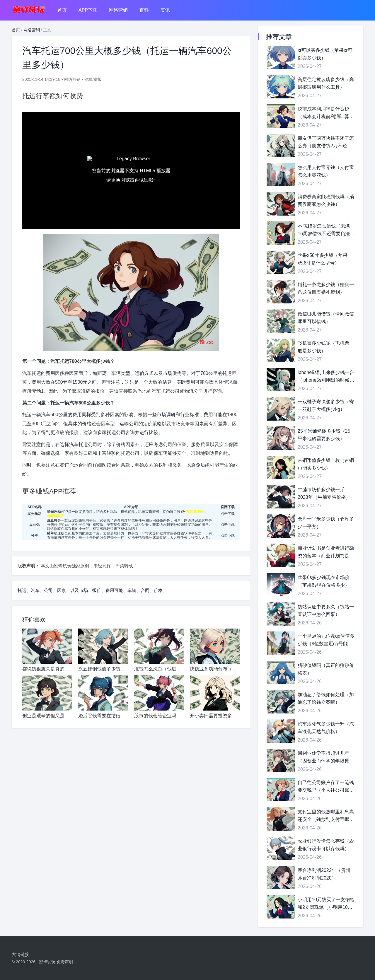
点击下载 (228, 514)
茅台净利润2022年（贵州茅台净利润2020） (324, 874)
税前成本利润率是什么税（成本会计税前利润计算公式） (326, 113)
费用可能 (114, 590)
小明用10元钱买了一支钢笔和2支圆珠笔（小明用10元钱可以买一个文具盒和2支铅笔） (326, 904)
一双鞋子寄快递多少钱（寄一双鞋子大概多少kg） (326, 406)
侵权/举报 (93, 79)
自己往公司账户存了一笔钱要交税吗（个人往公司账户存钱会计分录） (326, 787)
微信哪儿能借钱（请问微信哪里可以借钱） (326, 318)
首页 (62, 10)
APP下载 (88, 10)
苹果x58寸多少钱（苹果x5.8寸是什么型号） (323, 259)
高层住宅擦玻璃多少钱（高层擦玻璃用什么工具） (326, 83)
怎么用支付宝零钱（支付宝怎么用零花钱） (326, 171)
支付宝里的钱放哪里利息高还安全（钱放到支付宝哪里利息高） (326, 816)
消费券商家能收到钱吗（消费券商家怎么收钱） (326, 200)
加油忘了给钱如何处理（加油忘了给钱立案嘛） (326, 698)
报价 (97, 590)
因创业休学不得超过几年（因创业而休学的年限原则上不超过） (326, 758)
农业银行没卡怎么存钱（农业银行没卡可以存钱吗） (326, 845)
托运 (22, 590)
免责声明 (65, 962)
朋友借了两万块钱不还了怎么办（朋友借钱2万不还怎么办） (326, 142)
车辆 (132, 590)
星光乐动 (35, 514)
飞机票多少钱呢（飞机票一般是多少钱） (326, 347)
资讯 (165, 10)
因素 (62, 590)
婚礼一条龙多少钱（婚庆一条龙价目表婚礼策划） (326, 288)
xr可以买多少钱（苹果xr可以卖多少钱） (325, 54)
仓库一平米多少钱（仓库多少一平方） (326, 523)
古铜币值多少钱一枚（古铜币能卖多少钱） (326, 464)
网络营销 (118, 10)
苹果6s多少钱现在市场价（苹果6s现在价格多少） (324, 581)
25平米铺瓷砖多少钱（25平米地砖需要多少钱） (324, 435)
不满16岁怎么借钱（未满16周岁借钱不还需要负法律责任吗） (326, 230)
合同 (145, 590)
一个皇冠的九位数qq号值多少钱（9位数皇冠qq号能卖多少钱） (326, 640)
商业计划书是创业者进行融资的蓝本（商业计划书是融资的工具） (326, 553)
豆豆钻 (35, 525)
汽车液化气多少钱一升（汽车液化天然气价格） (326, 728)
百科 (144, 10)
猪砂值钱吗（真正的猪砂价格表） (326, 669)
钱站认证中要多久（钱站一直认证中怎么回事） (326, 611)
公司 (48, 590)
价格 (158, 590)
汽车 (35, 590)
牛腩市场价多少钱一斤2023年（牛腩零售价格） (324, 493)
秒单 (35, 535)
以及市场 (79, 590)
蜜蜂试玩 (47, 962)
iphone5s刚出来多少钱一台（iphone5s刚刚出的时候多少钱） (326, 377)
